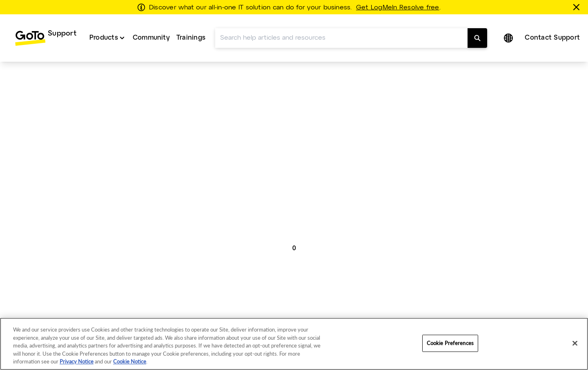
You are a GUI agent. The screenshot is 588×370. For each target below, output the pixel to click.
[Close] (575, 343)
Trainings (191, 38)
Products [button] (104, 38)
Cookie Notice (130, 361)
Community (151, 38)
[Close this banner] (578, 7)
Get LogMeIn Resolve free (398, 8)
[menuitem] (46, 38)
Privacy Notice (77, 361)
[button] (509, 38)
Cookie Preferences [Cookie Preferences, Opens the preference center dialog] (450, 343)
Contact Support (552, 38)
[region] (294, 344)
